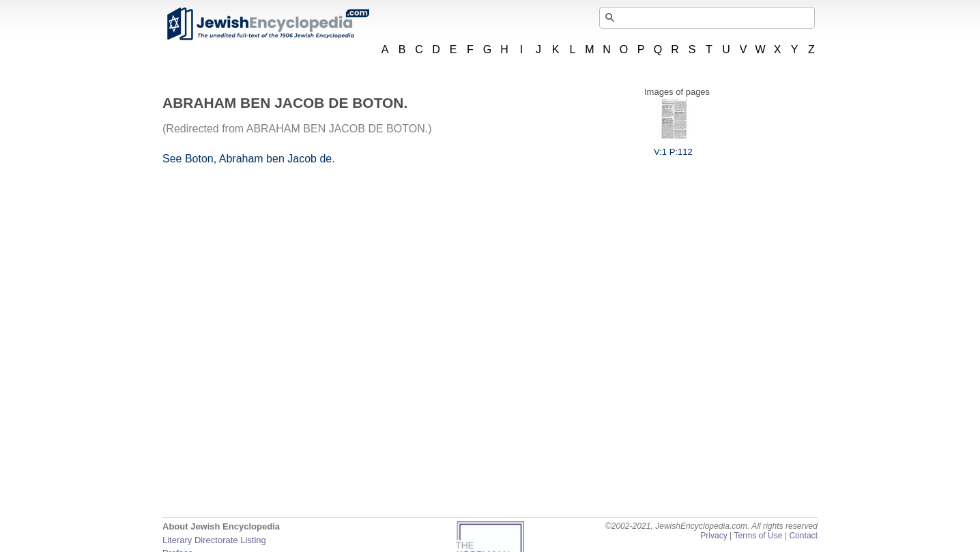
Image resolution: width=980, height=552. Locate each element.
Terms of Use (758, 536)
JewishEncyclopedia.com (268, 24)
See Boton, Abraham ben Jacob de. (249, 159)
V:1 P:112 (673, 147)
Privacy (714, 536)
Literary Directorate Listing (214, 540)
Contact (803, 536)
